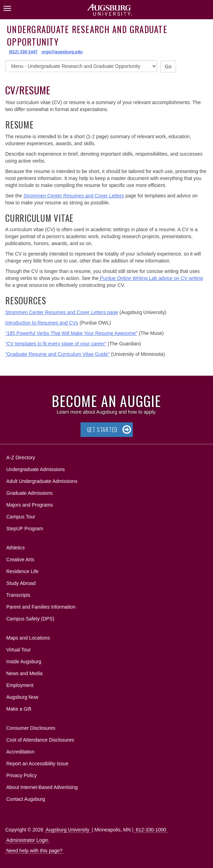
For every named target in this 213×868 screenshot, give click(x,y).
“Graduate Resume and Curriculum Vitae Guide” (57, 354)
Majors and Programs (29, 504)
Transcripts (18, 595)
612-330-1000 (151, 830)
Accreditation (20, 752)
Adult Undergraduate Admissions (42, 481)
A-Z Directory (21, 458)
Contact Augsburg (26, 799)
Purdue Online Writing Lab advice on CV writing (151, 278)
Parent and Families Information (41, 607)
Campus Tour (21, 517)
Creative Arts (20, 560)
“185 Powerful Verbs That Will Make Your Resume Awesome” (71, 333)
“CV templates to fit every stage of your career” (56, 344)
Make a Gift (19, 709)
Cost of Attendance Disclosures (40, 740)
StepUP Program (25, 529)
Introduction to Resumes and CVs (42, 323)
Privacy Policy (21, 775)
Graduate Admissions (29, 493)
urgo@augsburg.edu (62, 52)
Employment (20, 685)
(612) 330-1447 (23, 52)
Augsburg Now (22, 697)
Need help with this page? (34, 851)
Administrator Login (27, 840)
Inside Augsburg (24, 662)
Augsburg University (67, 830)
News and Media (24, 673)
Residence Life (22, 571)
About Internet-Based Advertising (42, 787)
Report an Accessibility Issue (37, 764)
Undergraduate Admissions (36, 469)
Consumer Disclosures (31, 728)
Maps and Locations (28, 638)
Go (168, 67)
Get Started (102, 430)
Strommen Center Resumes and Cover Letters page (62, 312)
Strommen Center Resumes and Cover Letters (74, 196)
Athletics (16, 548)
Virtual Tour (18, 650)
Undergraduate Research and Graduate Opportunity (87, 35)
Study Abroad (21, 583)
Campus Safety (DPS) (30, 619)
